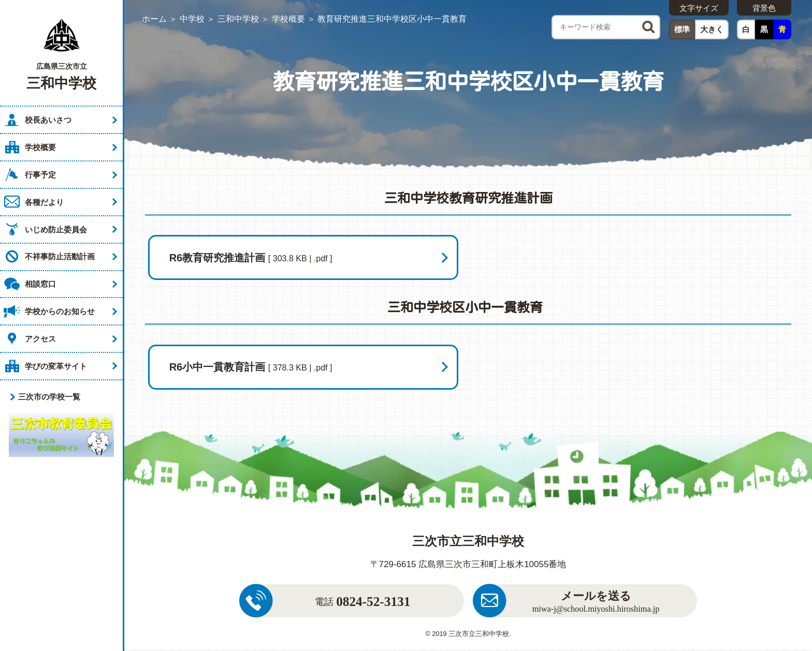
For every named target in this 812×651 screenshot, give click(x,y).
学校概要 (288, 19)
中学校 (192, 19)
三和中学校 (238, 19)
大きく (712, 29)
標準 (682, 29)
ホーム (154, 19)
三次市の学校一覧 (49, 397)
